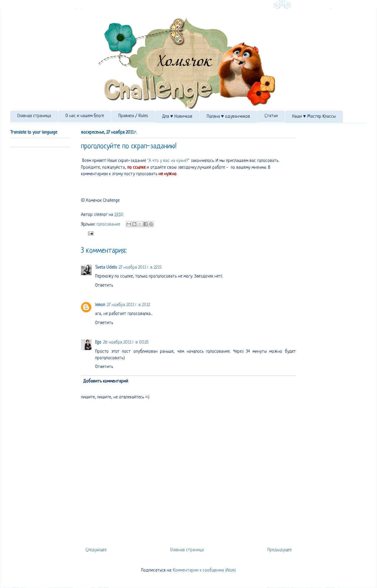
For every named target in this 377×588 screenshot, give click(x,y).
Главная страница (34, 116)
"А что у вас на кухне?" (168, 161)
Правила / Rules (133, 116)
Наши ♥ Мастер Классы (314, 117)
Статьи (271, 116)
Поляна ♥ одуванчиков (229, 117)
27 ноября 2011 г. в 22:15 (140, 268)
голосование (108, 225)
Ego (98, 343)
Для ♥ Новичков (177, 117)
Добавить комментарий (106, 381)
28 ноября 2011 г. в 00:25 (126, 343)
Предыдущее (280, 550)
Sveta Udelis (106, 268)
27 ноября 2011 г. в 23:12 (128, 305)
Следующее (96, 550)
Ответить (104, 286)
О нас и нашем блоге (85, 116)
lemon (100, 305)
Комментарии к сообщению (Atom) (204, 570)
